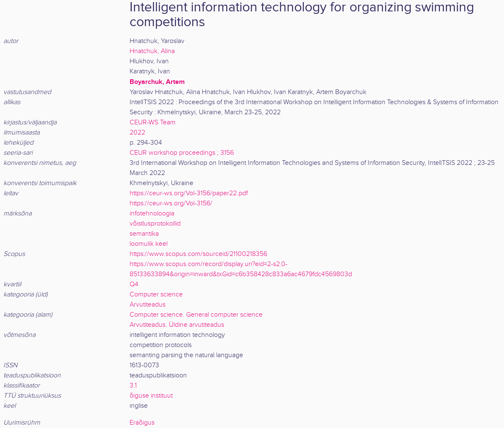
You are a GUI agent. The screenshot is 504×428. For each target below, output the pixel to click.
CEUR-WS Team (153, 122)
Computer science (156, 295)
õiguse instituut (151, 396)
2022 (137, 133)
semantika (144, 234)
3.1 (133, 386)
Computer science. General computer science (196, 315)
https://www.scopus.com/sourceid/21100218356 (198, 254)
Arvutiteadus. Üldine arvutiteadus (177, 325)
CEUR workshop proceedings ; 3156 (182, 153)
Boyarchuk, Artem (157, 82)
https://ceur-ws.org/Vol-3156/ (171, 203)
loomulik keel (149, 244)
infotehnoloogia (152, 214)
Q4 (134, 284)
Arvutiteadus (148, 305)
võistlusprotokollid (155, 224)
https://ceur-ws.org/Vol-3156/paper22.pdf (189, 193)
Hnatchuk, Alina (152, 51)
